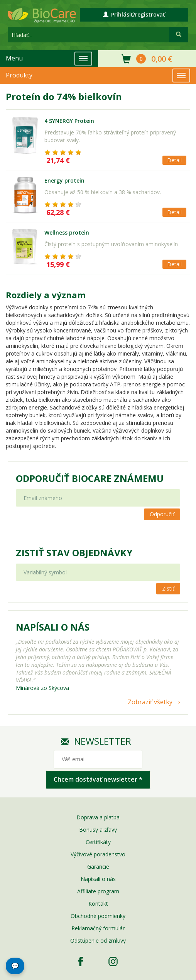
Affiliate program (98, 891)
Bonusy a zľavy (98, 830)
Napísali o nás (98, 879)
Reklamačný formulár (98, 928)
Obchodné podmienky (98, 916)
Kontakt (98, 904)
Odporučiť (162, 514)
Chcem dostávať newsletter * (98, 779)
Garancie (98, 867)
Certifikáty (98, 842)
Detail (174, 160)
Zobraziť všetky (150, 702)
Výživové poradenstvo (98, 854)
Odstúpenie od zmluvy (98, 941)
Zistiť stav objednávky (74, 553)
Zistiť (168, 588)
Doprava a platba (98, 817)
